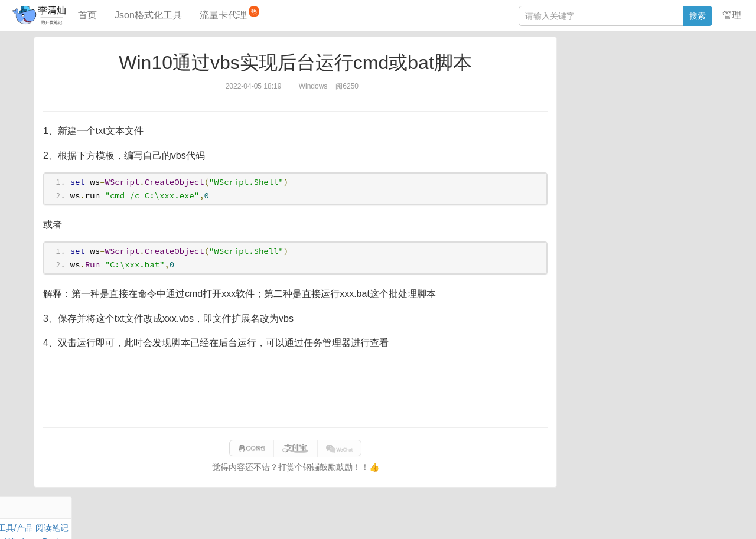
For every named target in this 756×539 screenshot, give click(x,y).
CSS (708, 109)
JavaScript (621, 81)
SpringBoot (657, 68)
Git (570, 109)
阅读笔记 (581, 81)
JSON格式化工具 (596, 169)
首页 (87, 15)
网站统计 (610, 518)
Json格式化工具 (148, 15)
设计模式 (623, 109)
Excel (575, 122)
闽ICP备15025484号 (331, 518)
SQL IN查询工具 (594, 187)
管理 (732, 15)
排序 (686, 109)
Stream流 (674, 95)
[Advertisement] (295, 389)
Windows (581, 95)
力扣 (595, 68)
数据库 (620, 68)
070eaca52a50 (524, 518)
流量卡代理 (229, 13)
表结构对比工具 (594, 223)
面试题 (656, 81)
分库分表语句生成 (598, 205)
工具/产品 (699, 68)
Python (659, 109)
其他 (643, 95)
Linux (591, 109)
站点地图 (572, 518)
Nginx (706, 95)
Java (573, 68)
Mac (709, 81)
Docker (616, 95)
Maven (685, 81)
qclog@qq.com (419, 518)
